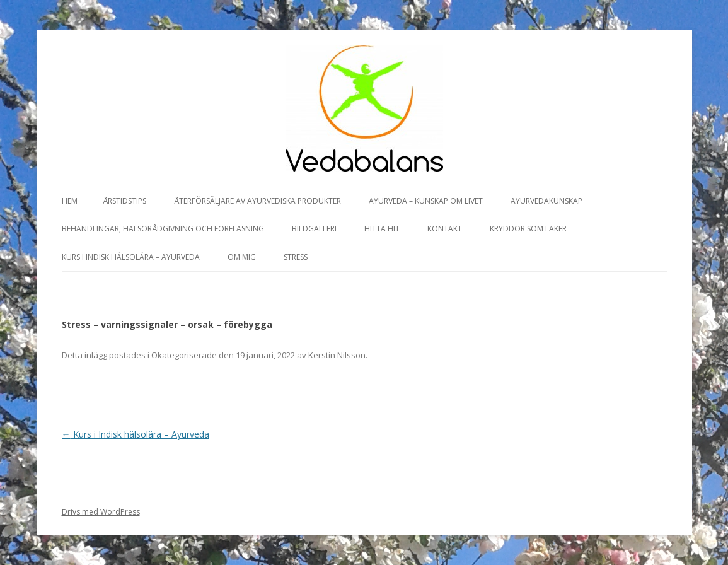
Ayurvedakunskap (546, 201)
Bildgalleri (314, 229)
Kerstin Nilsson (337, 355)
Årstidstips (124, 201)
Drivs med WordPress (101, 512)
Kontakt (445, 229)
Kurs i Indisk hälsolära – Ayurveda (131, 257)
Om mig (242, 257)
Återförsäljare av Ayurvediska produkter (257, 201)
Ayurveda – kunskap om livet (426, 201)
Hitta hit (382, 229)
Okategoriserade (184, 355)
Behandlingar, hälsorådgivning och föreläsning (163, 229)
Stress (296, 257)
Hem (70, 201)
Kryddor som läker (528, 229)
